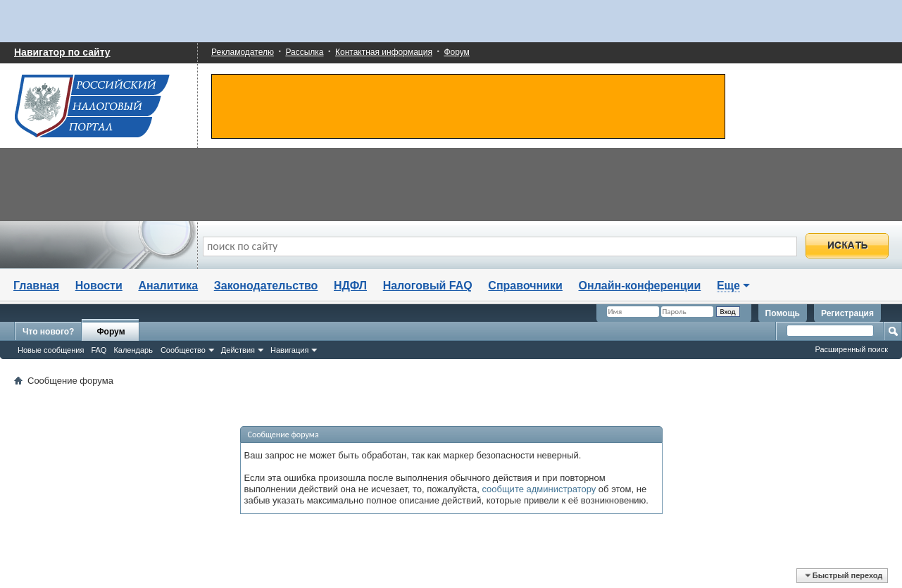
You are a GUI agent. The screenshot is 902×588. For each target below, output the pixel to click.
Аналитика (168, 286)
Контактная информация (384, 52)
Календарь (133, 350)
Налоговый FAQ (428, 286)
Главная (36, 286)
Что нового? (48, 332)
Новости (99, 286)
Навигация (289, 350)
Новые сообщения (51, 350)
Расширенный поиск (851, 349)
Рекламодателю (243, 52)
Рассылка (304, 52)
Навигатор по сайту (62, 52)
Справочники (525, 286)
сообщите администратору (539, 489)
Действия (238, 350)
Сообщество (183, 350)
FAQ (99, 350)
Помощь (783, 313)
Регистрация (847, 313)
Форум (456, 52)
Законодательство (266, 286)
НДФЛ (350, 286)
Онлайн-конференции (640, 286)
